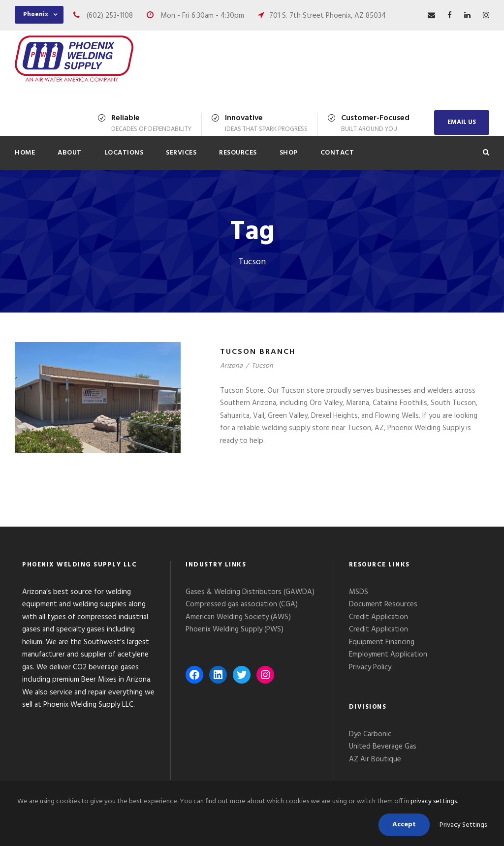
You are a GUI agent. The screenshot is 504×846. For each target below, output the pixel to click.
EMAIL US (462, 122)
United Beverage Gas (383, 747)
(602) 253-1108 (110, 16)
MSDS (359, 592)
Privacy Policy (371, 667)
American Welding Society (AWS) (238, 617)
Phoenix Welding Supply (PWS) (235, 629)
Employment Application (388, 655)
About (70, 153)
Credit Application (378, 617)
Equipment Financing (382, 642)
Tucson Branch (258, 352)
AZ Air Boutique (375, 759)
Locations (124, 153)
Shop (289, 153)
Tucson (262, 366)
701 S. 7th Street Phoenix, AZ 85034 (328, 16)
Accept (404, 825)
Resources (238, 153)
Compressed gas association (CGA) (242, 604)
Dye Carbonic (370, 734)
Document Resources (383, 604)
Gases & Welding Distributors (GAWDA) (250, 592)
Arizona (231, 366)
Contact (337, 153)
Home (25, 153)
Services (181, 153)
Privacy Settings (463, 825)
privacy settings (434, 801)
